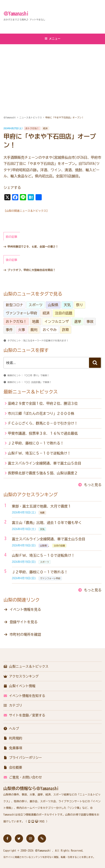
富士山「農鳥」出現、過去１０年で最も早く (47, 523)
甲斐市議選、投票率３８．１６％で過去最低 (43, 433)
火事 (22, 330)
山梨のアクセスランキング (31, 495)
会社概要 (13, 767)
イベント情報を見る (25, 609)
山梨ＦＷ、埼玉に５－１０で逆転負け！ (39, 453)
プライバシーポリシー (23, 758)
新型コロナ (14, 305)
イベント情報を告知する (24, 696)
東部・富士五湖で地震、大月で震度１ (42, 506)
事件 (9, 330)
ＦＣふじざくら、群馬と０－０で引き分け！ (43, 423)
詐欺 (66, 330)
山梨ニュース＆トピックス (26, 666)
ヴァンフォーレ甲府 (21, 313)
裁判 (34, 330)
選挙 (78, 321)
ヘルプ (11, 729)
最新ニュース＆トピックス (31, 392)
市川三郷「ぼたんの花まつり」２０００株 (41, 413)
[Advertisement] (52, 75)
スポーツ (36, 305)
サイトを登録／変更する (24, 715)
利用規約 (13, 738)
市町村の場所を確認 (25, 634)
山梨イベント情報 (19, 686)
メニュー (52, 39)
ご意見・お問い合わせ (23, 777)
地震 (36, 321)
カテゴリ (13, 705)
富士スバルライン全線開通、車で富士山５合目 (44, 463)
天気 (67, 305)
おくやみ (50, 330)
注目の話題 (64, 313)
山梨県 (53, 305)
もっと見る (93, 485)
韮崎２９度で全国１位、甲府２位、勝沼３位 (43, 403)
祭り (80, 305)
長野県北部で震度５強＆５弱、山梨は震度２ (43, 473)
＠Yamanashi (16, 14)
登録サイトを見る (24, 622)
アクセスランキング (21, 676)
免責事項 (13, 748)
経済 (45, 128)
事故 (90, 321)
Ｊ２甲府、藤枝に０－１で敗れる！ (36, 443)
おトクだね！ (32, 128)
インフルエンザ (57, 321)
